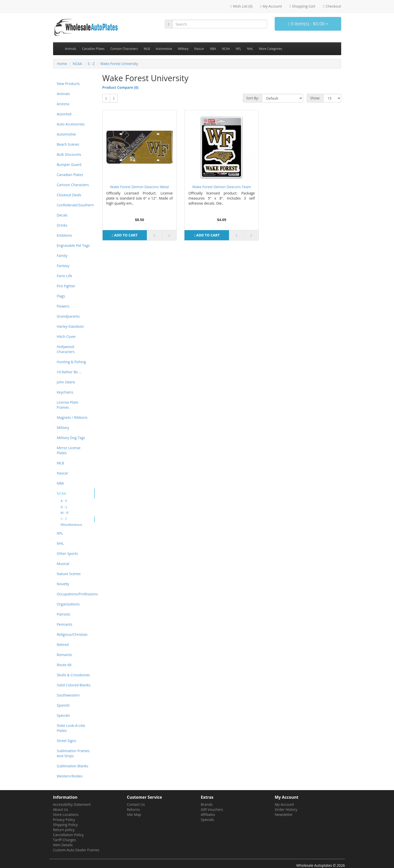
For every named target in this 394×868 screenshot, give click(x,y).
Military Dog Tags (71, 438)
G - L (64, 507)
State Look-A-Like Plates (71, 728)
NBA (213, 49)
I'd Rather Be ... (69, 372)
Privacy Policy (64, 820)
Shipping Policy (65, 825)
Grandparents (68, 316)
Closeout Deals (69, 195)
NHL (250, 49)
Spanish (63, 705)
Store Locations (66, 815)
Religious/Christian (72, 634)
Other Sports (67, 554)
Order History (286, 809)
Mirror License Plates (69, 450)
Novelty (63, 584)
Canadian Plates (93, 49)
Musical (63, 564)
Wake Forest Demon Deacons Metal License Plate (140, 188)
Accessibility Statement (72, 804)
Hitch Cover (66, 337)
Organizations (68, 604)
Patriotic (64, 614)
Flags (61, 296)
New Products (68, 84)
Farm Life (65, 276)
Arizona (63, 104)
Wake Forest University (119, 64)
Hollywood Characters (66, 349)
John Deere (66, 382)
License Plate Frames (68, 405)
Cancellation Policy (68, 835)
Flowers (63, 306)
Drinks (62, 225)
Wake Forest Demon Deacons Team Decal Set (222, 188)
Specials (63, 715)
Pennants (65, 624)
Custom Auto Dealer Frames (76, 850)
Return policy (64, 830)
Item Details (63, 845)
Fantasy (63, 266)
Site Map (134, 815)
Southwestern (68, 695)
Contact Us (136, 804)
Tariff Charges (65, 840)
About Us (61, 809)
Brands (207, 804)
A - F (64, 501)
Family (62, 256)
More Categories (270, 49)
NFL (239, 49)
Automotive (164, 49)
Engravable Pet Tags (73, 245)
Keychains (65, 392)
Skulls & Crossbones (73, 675)
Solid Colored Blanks (74, 685)
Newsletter (284, 815)
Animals (71, 49)
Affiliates (208, 815)
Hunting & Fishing (71, 362)
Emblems (64, 235)
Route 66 (64, 665)
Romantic (65, 655)
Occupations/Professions (76, 594)
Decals (62, 215)
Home (62, 64)
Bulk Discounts (69, 154)
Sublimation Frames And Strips (73, 753)
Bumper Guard (69, 165)
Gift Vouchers (212, 809)
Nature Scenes (69, 574)
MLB (147, 49)
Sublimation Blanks (73, 766)
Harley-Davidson (70, 326)
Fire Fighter (66, 286)
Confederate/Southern (75, 205)
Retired (63, 645)
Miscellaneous (72, 525)
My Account (284, 804)
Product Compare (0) (120, 87)
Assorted (64, 114)
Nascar (199, 49)
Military (183, 49)
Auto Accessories (71, 124)
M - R (65, 513)
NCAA (226, 49)
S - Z (91, 64)
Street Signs (67, 741)
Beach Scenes (68, 144)
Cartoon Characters (124, 49)
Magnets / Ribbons (72, 417)
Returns (133, 809)
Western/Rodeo (70, 776)
